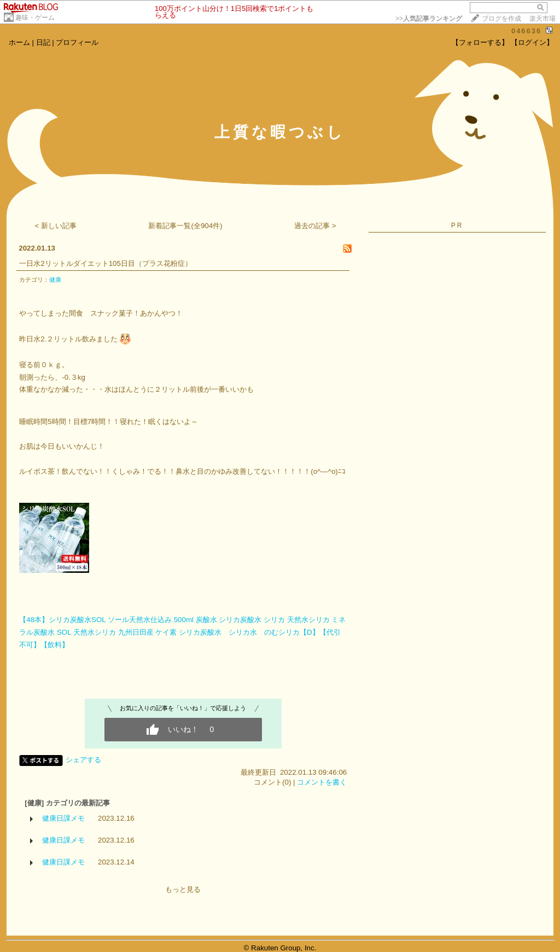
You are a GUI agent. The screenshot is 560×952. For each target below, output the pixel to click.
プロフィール (77, 42)
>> (429, 19)
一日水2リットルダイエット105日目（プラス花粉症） (106, 263)
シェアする (83, 760)
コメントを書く (322, 782)
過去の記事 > (315, 226)
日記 (43, 42)
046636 (526, 31)
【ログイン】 (532, 42)
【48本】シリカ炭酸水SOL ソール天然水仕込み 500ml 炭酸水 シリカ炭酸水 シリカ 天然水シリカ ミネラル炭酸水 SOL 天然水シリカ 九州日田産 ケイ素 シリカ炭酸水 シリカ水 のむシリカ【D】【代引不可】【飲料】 (182, 632)
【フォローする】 (480, 42)
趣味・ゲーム (35, 18)
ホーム (19, 42)
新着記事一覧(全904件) (185, 226)
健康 (55, 280)
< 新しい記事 (56, 226)
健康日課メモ (63, 818)
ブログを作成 (501, 19)
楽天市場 (542, 19)
